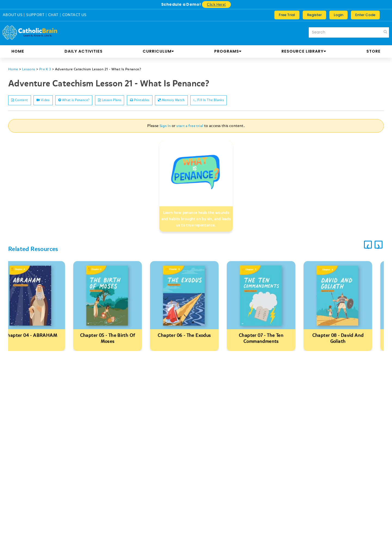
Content (22, 101)
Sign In (165, 127)
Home (18, 51)
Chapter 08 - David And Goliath (350, 339)
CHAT (53, 15)
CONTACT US (74, 15)
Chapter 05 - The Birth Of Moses (119, 339)
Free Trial (287, 15)
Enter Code (365, 15)
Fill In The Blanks (251, 101)
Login (339, 15)
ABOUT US (13, 15)
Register (314, 15)
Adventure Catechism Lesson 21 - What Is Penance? (102, 69)
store (373, 51)
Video (51, 101)
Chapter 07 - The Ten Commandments (273, 339)
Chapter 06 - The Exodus (196, 336)
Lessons (30, 69)
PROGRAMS (228, 51)
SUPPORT (35, 15)
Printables (168, 101)
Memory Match (207, 101)
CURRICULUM (158, 51)
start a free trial (190, 127)
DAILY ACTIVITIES (84, 51)
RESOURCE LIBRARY (304, 51)
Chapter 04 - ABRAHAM (42, 336)
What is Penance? (88, 101)
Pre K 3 (47, 69)
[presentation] (363, 247)
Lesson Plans (132, 101)
